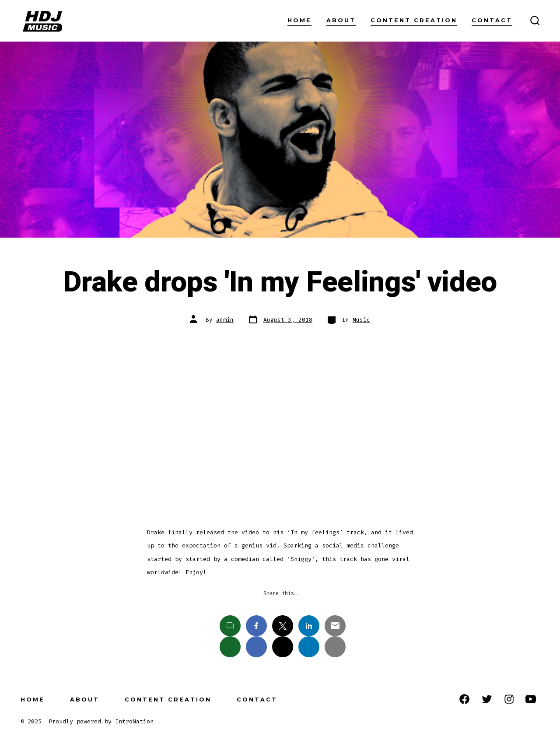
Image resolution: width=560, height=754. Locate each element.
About (341, 20)
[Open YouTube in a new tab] (531, 699)
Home (299, 20)
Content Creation (414, 20)
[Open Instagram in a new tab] (509, 699)
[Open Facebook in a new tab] (464, 699)
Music (361, 320)
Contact (492, 20)
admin (225, 320)
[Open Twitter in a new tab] (487, 699)
